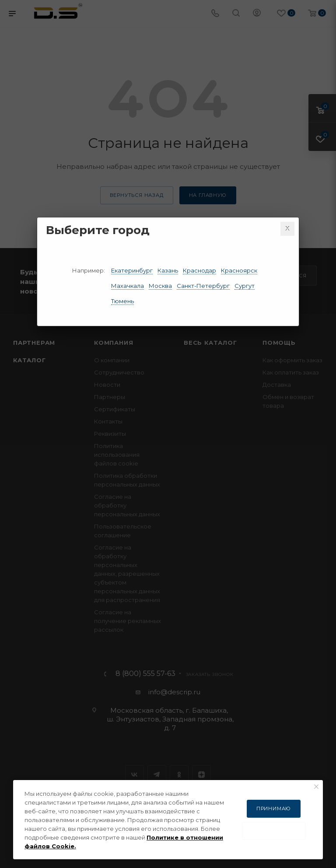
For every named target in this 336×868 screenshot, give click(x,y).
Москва (160, 286)
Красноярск (239, 270)
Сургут (245, 286)
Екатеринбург (132, 270)
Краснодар (199, 270)
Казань (168, 270)
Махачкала (128, 286)
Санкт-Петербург (203, 286)
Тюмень (122, 301)
